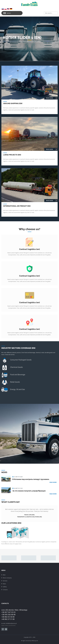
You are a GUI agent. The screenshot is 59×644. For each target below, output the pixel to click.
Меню (9, 13)
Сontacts (5, 590)
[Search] (51, 13)
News (4, 584)
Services (5, 581)
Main (4, 575)
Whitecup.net (35, 641)
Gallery (5, 587)
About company (7, 578)
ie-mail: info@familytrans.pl (9, 623)
